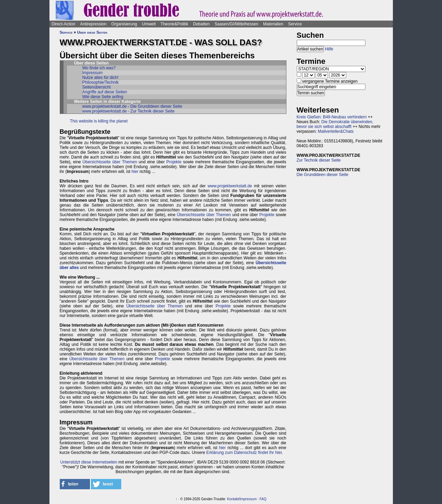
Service (295, 24)
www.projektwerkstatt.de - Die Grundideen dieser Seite (132, 106)
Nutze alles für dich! (100, 78)
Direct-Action (64, 24)
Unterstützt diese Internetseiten (89, 462)
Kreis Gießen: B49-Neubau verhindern (332, 117)
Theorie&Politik (174, 24)
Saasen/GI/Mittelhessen (236, 24)
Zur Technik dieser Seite (319, 160)
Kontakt (233, 499)
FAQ (263, 499)
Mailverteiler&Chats (336, 131)
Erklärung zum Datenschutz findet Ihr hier (244, 453)
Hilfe (329, 49)
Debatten (201, 24)
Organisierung (124, 24)
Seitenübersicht (97, 87)
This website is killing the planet (99, 121)
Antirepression (93, 24)
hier (135, 172)
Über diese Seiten (92, 32)
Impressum (93, 73)
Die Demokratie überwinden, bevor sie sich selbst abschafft (335, 124)
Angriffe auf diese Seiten (105, 92)
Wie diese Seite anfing (103, 97)
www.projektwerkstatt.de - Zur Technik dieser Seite (129, 111)
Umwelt (149, 24)
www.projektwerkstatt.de (230, 186)
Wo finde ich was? (99, 68)
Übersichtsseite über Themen (110, 162)
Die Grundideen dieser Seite (323, 175)
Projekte (174, 162)
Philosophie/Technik (101, 82)
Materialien (273, 24)
